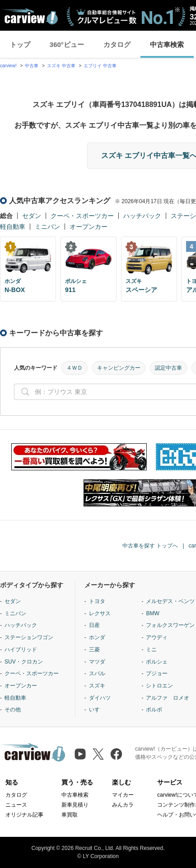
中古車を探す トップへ (150, 546)
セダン (32, 216)
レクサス (100, 613)
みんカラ (123, 805)
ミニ (151, 650)
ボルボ (154, 710)
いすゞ (97, 710)
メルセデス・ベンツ (170, 601)
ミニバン (47, 227)
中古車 (32, 66)
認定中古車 (168, 368)
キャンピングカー (119, 368)
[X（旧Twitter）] (98, 754)
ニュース (16, 805)
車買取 (70, 815)
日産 (94, 625)
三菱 (94, 650)
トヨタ (97, 601)
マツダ (97, 662)
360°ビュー (67, 44)
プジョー (157, 673)
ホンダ (97, 637)
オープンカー (89, 227)
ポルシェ (157, 662)
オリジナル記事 (24, 815)
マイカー (123, 795)
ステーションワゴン (29, 637)
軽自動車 (13, 227)
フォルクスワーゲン (170, 625)
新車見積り (75, 805)
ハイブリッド (21, 650)
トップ (20, 44)
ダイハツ (100, 698)
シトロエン (159, 686)
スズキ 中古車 (61, 66)
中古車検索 (167, 44)
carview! (8, 66)
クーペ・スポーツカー (82, 216)
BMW (152, 613)
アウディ (157, 637)
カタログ (117, 44)
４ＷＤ (75, 368)
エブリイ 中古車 (100, 66)
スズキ (97, 686)
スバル (97, 673)
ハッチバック (142, 216)
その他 (13, 710)
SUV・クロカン (24, 662)
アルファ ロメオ (168, 698)
